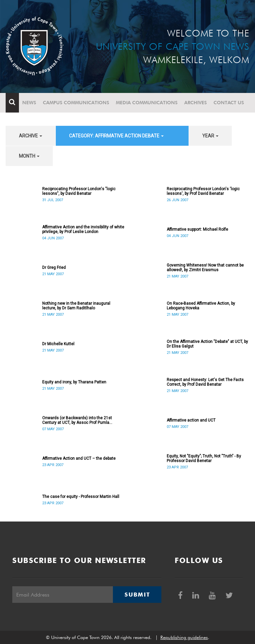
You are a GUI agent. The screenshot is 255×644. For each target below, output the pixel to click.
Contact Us (229, 103)
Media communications (147, 103)
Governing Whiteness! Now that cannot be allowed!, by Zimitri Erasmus (205, 268)
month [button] (29, 156)
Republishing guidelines (184, 637)
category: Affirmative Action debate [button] (116, 136)
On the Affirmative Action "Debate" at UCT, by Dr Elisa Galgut (207, 344)
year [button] (210, 136)
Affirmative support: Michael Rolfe (197, 229)
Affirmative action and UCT (191, 420)
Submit (137, 595)
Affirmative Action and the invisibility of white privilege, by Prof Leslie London (83, 229)
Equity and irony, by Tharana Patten (74, 382)
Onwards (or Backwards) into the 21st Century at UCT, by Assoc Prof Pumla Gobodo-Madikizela (77, 420)
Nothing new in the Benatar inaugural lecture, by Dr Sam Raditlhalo (76, 306)
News (29, 103)
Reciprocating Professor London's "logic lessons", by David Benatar (79, 191)
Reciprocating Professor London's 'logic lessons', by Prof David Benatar (203, 191)
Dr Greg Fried (54, 268)
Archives (196, 103)
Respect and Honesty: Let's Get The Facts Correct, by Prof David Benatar (205, 382)
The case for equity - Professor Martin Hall (81, 497)
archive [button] (31, 136)
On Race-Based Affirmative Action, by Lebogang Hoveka (201, 306)
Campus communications (76, 103)
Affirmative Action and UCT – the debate (79, 458)
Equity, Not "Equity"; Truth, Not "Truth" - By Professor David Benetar (204, 458)
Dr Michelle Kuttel (58, 344)
